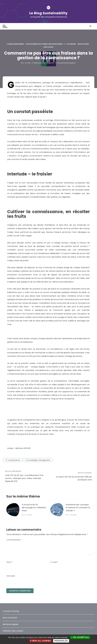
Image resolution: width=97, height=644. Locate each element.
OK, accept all (80, 637)
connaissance (14, 460)
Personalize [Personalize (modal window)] (61, 641)
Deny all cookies (40, 641)
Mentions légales (11, 624)
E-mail (54, 562)
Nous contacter (10, 618)
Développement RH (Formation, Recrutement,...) (46, 44)
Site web (11, 576)
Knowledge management (39, 460)
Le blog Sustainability (68, 63)
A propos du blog (11, 611)
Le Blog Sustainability (48, 13)
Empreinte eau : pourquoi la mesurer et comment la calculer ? (78, 508)
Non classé (48, 47)
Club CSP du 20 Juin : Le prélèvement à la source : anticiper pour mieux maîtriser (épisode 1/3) (24, 478)
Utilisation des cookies (13, 631)
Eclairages (71, 44)
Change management (16, 44)
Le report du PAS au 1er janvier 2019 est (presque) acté (74, 478)
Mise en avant (83, 44)
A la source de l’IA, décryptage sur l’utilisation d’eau (34, 508)
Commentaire (14, 540)
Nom (10, 562)
